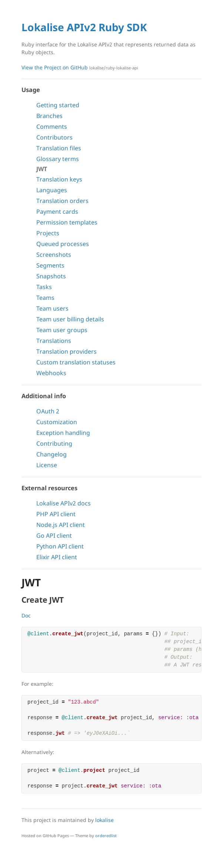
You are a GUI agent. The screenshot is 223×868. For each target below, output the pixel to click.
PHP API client (56, 514)
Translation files (59, 148)
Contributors (54, 137)
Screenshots (54, 255)
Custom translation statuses (76, 362)
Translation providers (66, 351)
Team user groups (62, 330)
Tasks (44, 287)
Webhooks (51, 373)
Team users (52, 308)
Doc (26, 615)
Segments (50, 265)
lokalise (104, 820)
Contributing (54, 443)
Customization (57, 422)
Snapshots (51, 276)
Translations (54, 341)
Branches (49, 116)
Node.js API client (61, 525)
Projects (48, 233)
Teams (45, 298)
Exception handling (63, 433)
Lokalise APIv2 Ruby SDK (84, 27)
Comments (52, 127)
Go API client (54, 535)
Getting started (58, 105)
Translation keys (59, 179)
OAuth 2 (48, 411)
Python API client (60, 546)
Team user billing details (70, 319)
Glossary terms (58, 159)
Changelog (51, 454)
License (47, 465)
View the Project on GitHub (80, 67)
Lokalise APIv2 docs (64, 503)
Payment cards (57, 212)
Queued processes (63, 244)
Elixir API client (57, 557)
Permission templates (67, 222)
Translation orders (62, 201)
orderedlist (106, 836)
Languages (52, 190)
